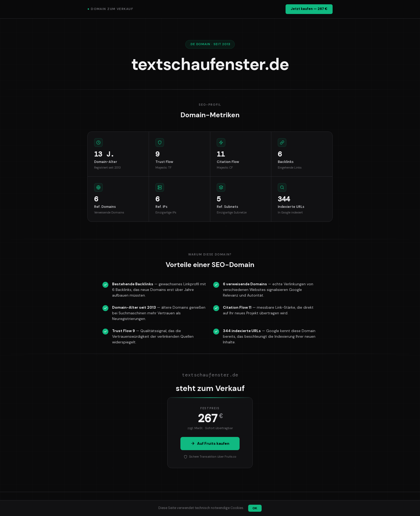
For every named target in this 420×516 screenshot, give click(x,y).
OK (255, 508)
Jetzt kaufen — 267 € (309, 9)
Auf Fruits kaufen (210, 443)
